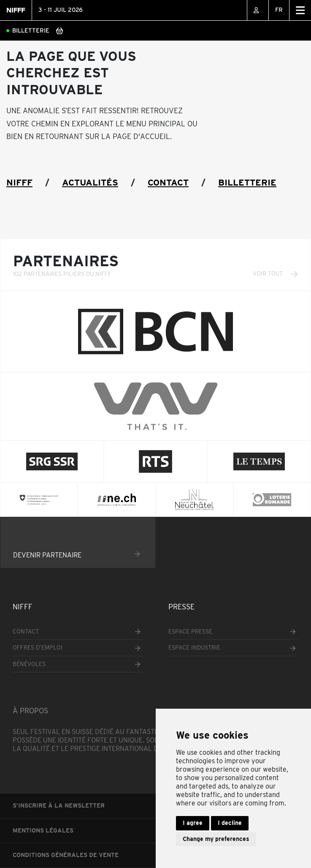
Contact (168, 182)
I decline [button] (230, 823)
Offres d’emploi (38, 647)
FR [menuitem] (279, 10)
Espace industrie (194, 647)
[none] (279, 10)
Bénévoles (29, 664)
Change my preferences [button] (216, 839)
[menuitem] (279, 10)
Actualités (90, 182)
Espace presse (190, 631)
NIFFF (19, 182)
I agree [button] (193, 823)
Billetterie (31, 30)
